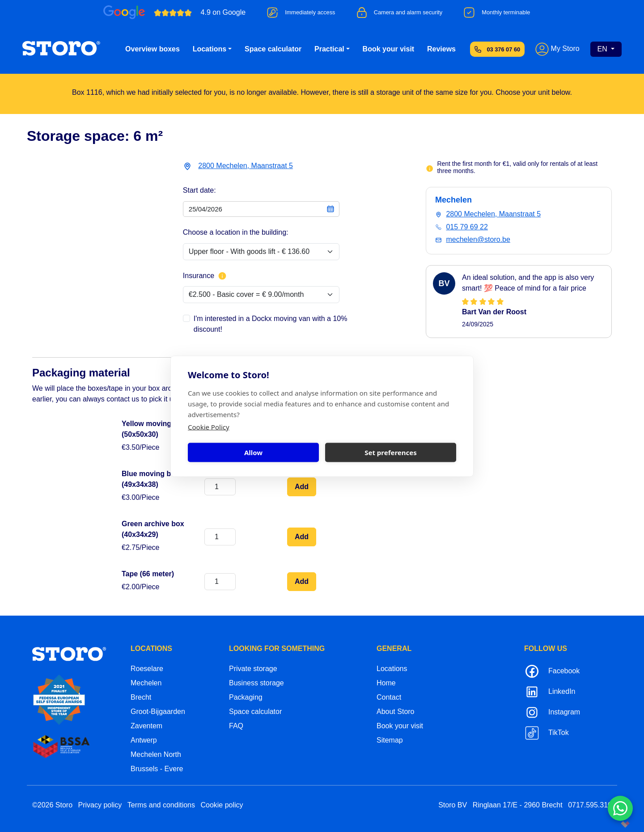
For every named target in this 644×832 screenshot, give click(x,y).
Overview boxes (153, 49)
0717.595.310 (590, 805)
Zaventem (146, 726)
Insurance (205, 276)
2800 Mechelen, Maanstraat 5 (246, 166)
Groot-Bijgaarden (158, 712)
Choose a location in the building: (236, 232)
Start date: (199, 190)
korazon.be (611, 824)
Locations (210, 49)
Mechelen (146, 683)
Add (302, 487)
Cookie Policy (209, 427)
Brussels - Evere (157, 769)
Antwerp (144, 740)
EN (604, 49)
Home (386, 683)
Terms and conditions (161, 805)
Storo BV (453, 805)
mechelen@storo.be (478, 239)
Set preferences (391, 452)
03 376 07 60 (503, 49)
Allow (253, 452)
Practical (329, 49)
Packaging (246, 697)
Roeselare (147, 669)
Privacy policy (100, 805)
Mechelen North (156, 754)
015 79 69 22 (467, 227)
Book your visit (389, 49)
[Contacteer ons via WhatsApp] (620, 808)
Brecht (141, 697)
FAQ (236, 726)
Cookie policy (222, 805)
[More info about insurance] (222, 276)
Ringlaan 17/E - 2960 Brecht (518, 805)
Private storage (253, 669)
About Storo (396, 712)
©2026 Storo (52, 805)
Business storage (256, 683)
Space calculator (273, 49)
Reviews (441, 49)
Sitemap (390, 740)
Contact (389, 697)
